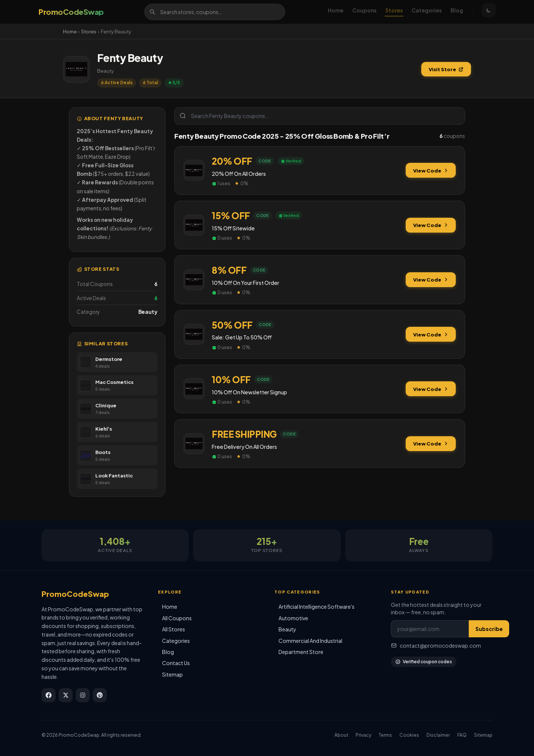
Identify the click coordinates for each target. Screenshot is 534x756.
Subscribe (489, 629)
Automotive (293, 618)
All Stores (174, 629)
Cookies (409, 735)
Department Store (301, 652)
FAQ (462, 735)
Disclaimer (438, 735)
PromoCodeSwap (75, 594)
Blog (457, 12)
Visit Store (446, 69)
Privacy (363, 735)
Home (336, 12)
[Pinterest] (100, 695)
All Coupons (177, 618)
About (341, 735)
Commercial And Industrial (310, 641)
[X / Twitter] (66, 695)
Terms (385, 735)
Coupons (364, 12)
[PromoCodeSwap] (71, 12)
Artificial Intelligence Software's (317, 607)
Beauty (287, 629)
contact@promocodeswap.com (436, 645)
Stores (394, 12)
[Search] (215, 12)
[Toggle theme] (489, 12)
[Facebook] (49, 695)
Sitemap (172, 674)
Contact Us (176, 663)
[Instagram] (83, 695)
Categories (427, 12)
